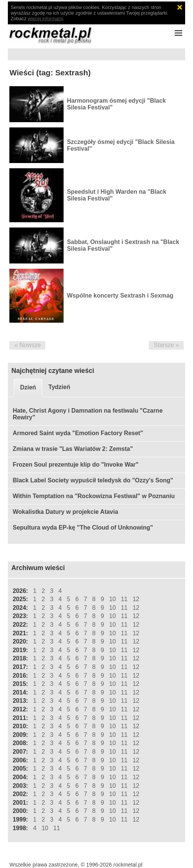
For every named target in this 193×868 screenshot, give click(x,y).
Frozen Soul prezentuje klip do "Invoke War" (76, 465)
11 (124, 599)
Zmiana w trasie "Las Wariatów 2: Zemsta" (73, 449)
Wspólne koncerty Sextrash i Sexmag (120, 296)
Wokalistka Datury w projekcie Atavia (65, 512)
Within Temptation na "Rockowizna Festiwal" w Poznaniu (94, 496)
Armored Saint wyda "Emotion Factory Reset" (78, 433)
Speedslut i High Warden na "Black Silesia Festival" (117, 195)
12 (136, 599)
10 (113, 599)
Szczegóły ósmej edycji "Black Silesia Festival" (121, 145)
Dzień (28, 387)
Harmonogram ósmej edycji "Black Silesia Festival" (117, 104)
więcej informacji (45, 19)
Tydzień (59, 387)
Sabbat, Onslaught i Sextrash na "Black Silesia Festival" (123, 245)
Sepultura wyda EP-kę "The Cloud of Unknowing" (83, 528)
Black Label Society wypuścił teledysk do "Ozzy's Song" (93, 480)
